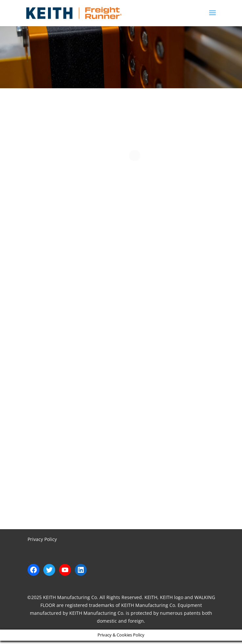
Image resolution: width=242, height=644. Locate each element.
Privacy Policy (42, 539)
